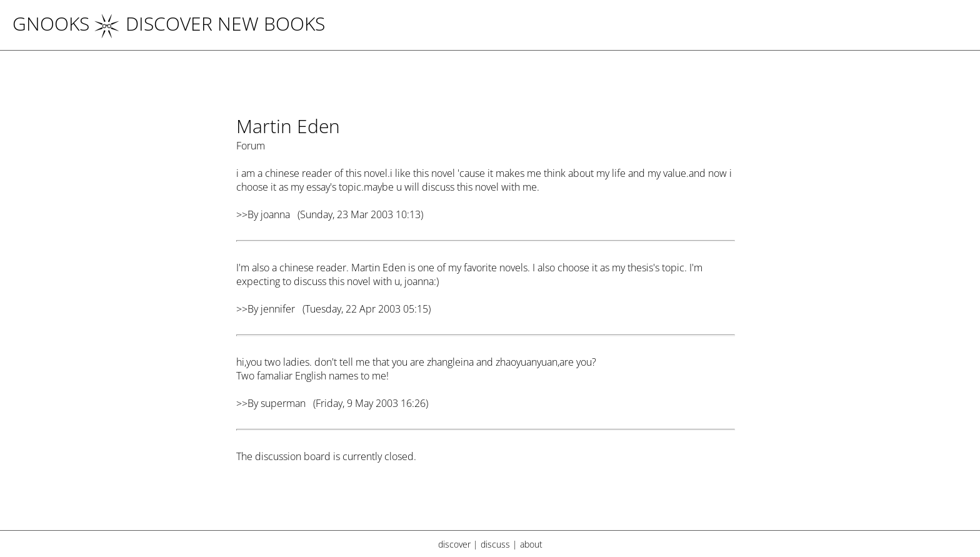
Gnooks (51, 23)
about (531, 544)
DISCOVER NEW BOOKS (210, 23)
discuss (495, 544)
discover (454, 544)
